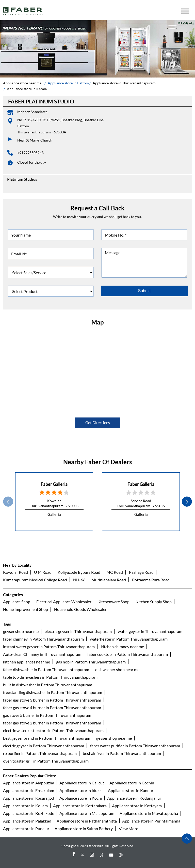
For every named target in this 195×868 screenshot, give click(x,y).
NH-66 (79, 580)
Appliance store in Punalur (26, 828)
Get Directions (98, 423)
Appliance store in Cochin (132, 783)
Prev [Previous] (8, 502)
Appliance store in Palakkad (27, 821)
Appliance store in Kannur (131, 790)
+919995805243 (30, 153)
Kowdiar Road (15, 572)
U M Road (43, 572)
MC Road (115, 572)
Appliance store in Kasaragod (29, 798)
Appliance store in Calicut (82, 783)
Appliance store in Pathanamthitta (87, 821)
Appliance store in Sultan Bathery (84, 828)
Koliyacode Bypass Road (79, 572)
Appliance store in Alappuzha (29, 783)
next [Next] (187, 502)
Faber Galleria (54, 484)
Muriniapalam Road (109, 580)
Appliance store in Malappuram (87, 813)
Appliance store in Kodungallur (134, 798)
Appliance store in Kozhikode (29, 813)
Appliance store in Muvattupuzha (149, 813)
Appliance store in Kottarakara (80, 806)
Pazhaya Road (141, 572)
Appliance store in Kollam (25, 806)
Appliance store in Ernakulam (29, 790)
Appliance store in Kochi (81, 798)
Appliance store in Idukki (81, 790)
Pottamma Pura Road (151, 580)
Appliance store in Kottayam (137, 806)
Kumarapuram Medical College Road (35, 580)
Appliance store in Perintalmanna (151, 821)
